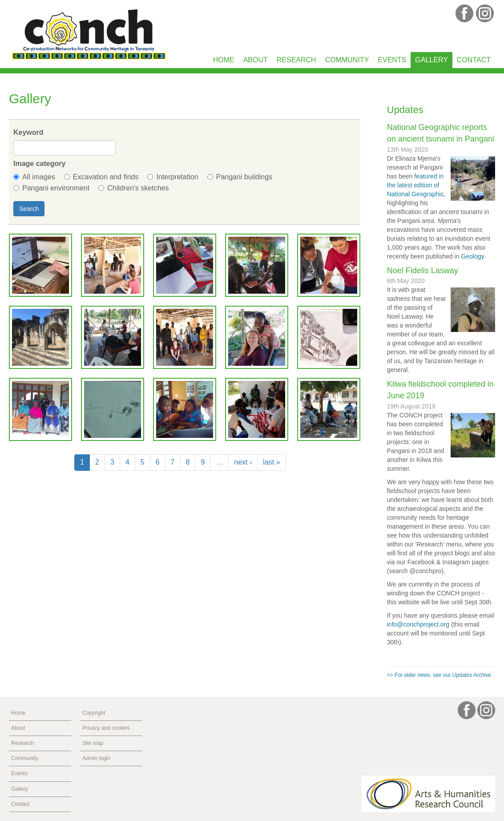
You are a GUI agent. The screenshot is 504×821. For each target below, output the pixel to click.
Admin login (96, 758)
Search (29, 209)
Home (224, 60)
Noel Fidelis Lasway (423, 271)
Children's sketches (133, 188)
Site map (93, 743)
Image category (39, 164)
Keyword (28, 132)
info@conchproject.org (418, 624)
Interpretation (173, 177)
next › (243, 462)
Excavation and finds (101, 177)
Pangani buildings (240, 177)
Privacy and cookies (106, 728)
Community (347, 60)
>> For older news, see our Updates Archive (439, 675)
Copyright (94, 713)
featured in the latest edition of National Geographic (415, 185)
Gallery (431, 60)
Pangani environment (51, 188)
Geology (472, 256)
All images (34, 177)
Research (296, 60)
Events (392, 60)
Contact (474, 60)
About (256, 60)
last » (271, 462)
